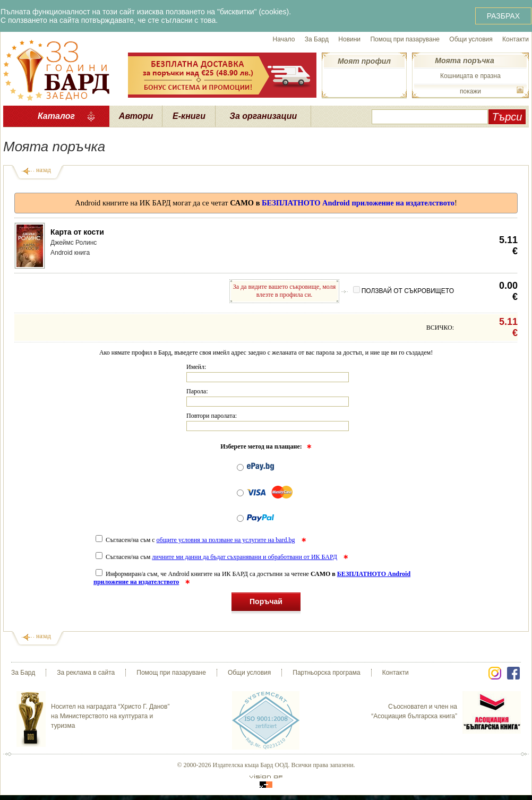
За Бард (317, 39)
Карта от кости (77, 232)
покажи (470, 91)
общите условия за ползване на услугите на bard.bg (226, 540)
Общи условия (471, 39)
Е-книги (189, 116)
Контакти (516, 39)
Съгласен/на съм (217, 557)
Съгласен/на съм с (196, 540)
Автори (136, 116)
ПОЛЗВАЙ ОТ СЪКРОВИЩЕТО (404, 291)
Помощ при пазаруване (405, 39)
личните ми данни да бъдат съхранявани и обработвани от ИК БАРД (244, 557)
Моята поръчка (464, 61)
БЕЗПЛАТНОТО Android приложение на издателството (358, 203)
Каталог (56, 116)
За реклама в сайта (86, 673)
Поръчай (266, 603)
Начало (284, 39)
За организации (264, 116)
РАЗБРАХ (503, 16)
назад (44, 170)
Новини (349, 39)
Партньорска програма (326, 673)
